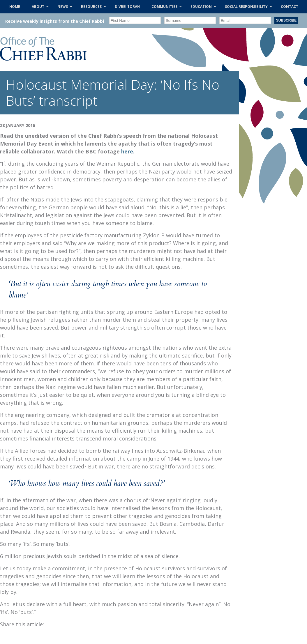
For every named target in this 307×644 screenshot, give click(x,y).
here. (128, 151)
